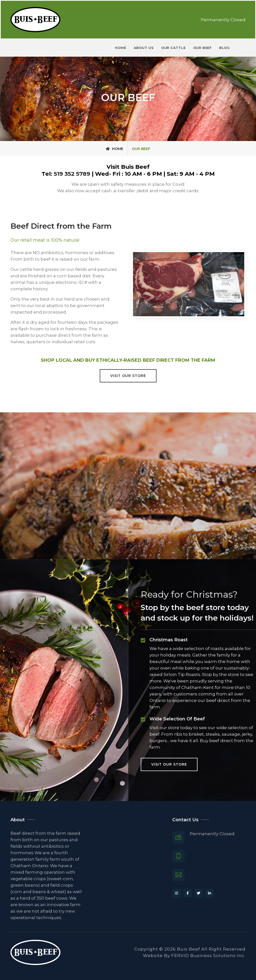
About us (144, 48)
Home (120, 48)
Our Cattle (173, 48)
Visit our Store (128, 376)
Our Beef (202, 48)
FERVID (180, 956)
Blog (225, 48)
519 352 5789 (73, 174)
